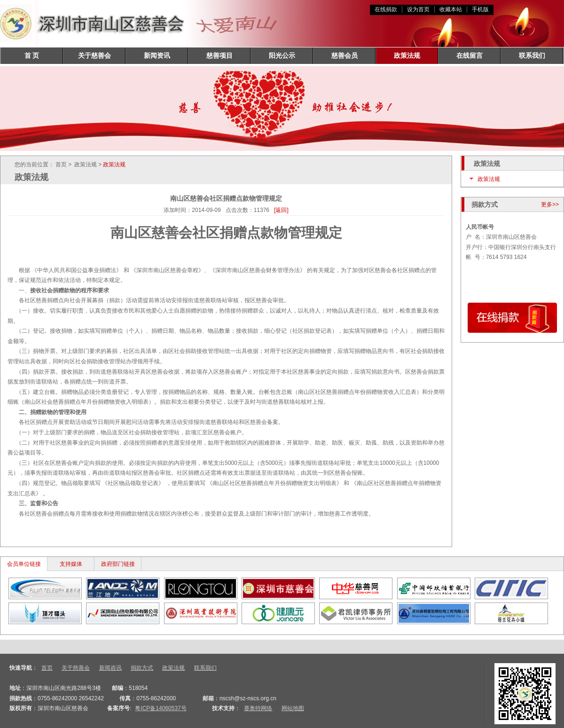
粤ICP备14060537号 (161, 708)
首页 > (63, 164)
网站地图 (293, 708)
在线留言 (470, 55)
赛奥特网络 (258, 708)
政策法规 (407, 55)
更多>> (550, 204)
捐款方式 (142, 668)
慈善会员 (345, 55)
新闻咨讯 (110, 668)
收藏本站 (451, 9)
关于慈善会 (94, 55)
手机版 (480, 9)
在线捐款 (386, 9)
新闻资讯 (157, 55)
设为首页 (418, 9)
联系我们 (532, 55)
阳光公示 (282, 55)
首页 (47, 668)
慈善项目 (219, 55)
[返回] (281, 210)
